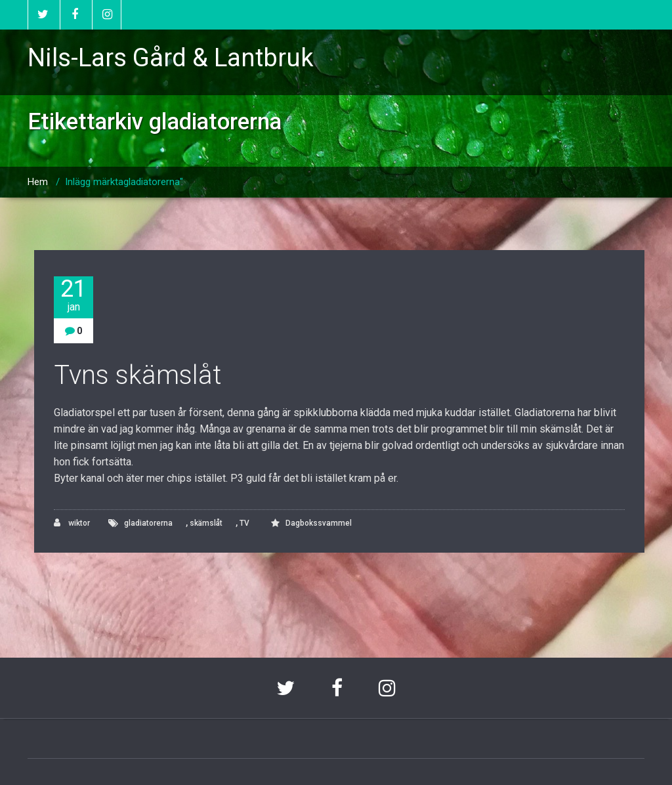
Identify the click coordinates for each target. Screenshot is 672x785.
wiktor (72, 523)
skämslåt (206, 523)
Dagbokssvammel (319, 523)
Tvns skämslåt (138, 375)
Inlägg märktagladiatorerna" (124, 182)
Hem (38, 182)
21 (73, 295)
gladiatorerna (148, 523)
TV (244, 523)
